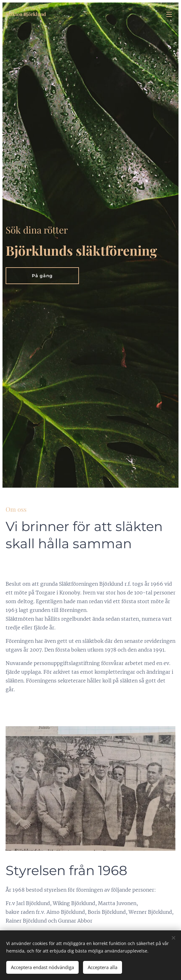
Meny (169, 14)
